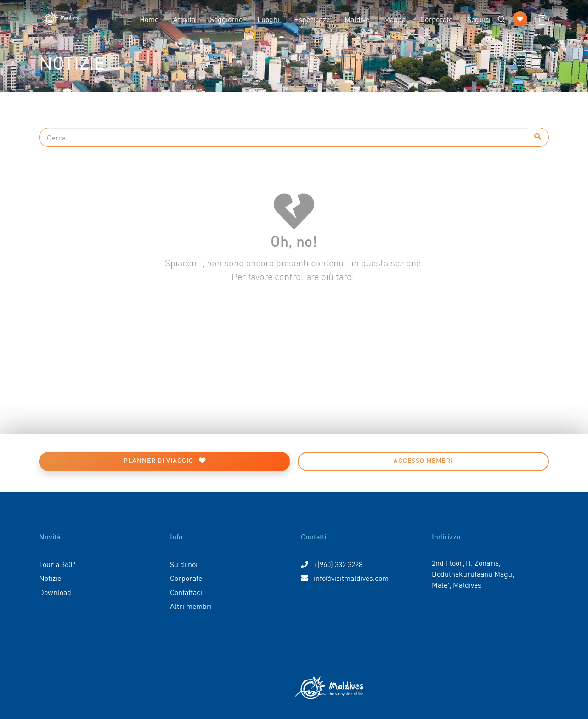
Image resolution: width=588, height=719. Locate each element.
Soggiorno (226, 19)
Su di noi (184, 564)
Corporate (436, 19)
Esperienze (312, 19)
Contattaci (186, 592)
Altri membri (191, 606)
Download (55, 592)
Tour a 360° (57, 564)
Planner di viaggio (165, 461)
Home (149, 19)
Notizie (50, 578)
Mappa (395, 19)
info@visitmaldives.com (345, 578)
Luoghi (268, 19)
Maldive (357, 19)
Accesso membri (423, 461)
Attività (184, 19)
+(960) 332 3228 (332, 564)
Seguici (479, 19)
